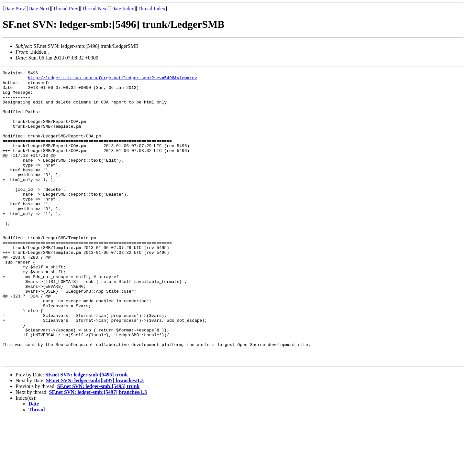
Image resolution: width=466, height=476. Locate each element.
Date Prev (15, 9)
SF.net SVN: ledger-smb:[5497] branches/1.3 (95, 439)
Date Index (123, 9)
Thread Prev (66, 9)
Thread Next (95, 9)
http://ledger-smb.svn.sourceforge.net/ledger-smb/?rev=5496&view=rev (112, 80)
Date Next (39, 9)
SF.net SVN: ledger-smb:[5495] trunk (87, 433)
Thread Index (151, 9)
